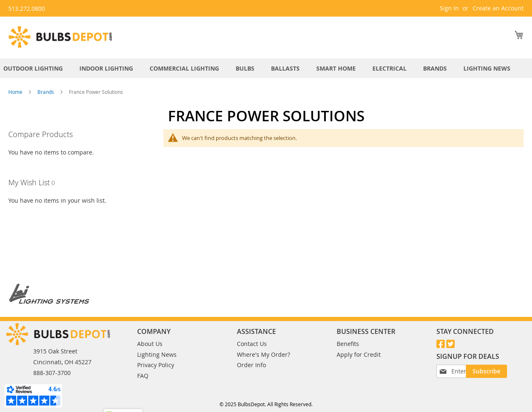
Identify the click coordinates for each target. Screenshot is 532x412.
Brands (46, 92)
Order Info (251, 356)
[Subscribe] (457, 375)
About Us (150, 335)
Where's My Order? (264, 345)
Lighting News (157, 345)
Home (16, 92)
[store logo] (60, 37)
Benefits (348, 335)
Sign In (449, 8)
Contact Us (252, 335)
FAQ (143, 367)
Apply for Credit (359, 345)
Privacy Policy (156, 356)
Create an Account (498, 8)
